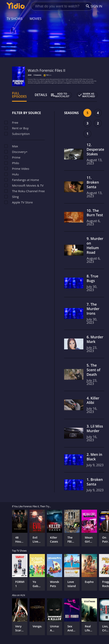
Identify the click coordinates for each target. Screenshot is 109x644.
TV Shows (15, 19)
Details (41, 95)
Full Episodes (19, 95)
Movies (36, 19)
